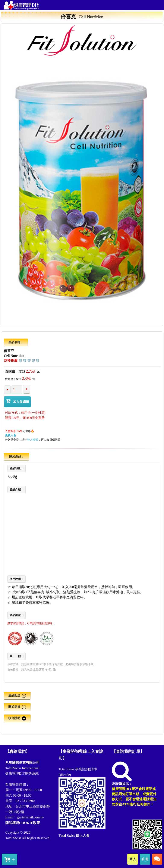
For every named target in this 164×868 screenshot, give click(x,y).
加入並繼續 (17, 401)
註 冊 (145, 859)
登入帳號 (33, 440)
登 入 (133, 859)
